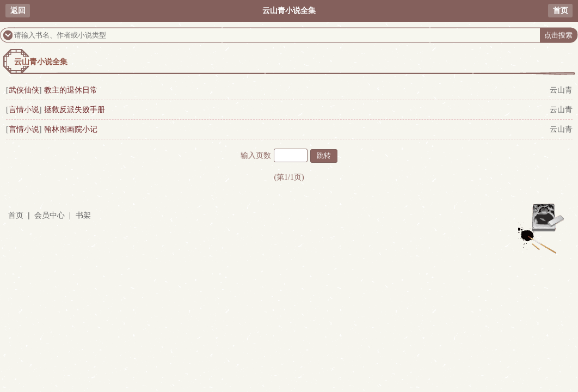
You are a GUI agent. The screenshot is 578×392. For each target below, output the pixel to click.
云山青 (561, 90)
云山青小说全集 (41, 62)
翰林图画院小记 (71, 129)
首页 (561, 11)
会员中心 (50, 215)
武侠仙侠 (24, 90)
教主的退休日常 (71, 90)
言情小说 (24, 110)
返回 (18, 11)
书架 (83, 215)
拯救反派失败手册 (75, 110)
